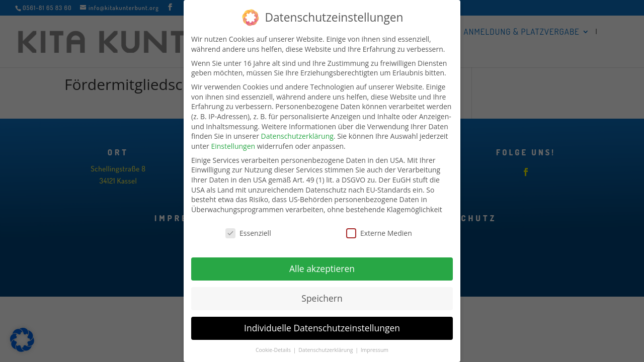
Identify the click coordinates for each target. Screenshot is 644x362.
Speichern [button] (322, 294)
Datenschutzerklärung (297, 131)
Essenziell (248, 229)
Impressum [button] (375, 345)
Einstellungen (233, 141)
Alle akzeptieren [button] (322, 264)
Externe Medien (379, 229)
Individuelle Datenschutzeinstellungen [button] (322, 323)
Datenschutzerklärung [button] (326, 345)
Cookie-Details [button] (274, 345)
